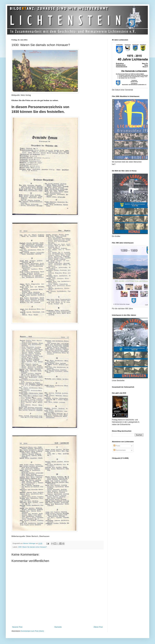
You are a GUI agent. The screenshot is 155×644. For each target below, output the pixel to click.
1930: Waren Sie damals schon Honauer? (32, 547)
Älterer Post (98, 627)
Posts (117, 446)
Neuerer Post (17, 627)
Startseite (58, 627)
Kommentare (120, 450)
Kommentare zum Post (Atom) (32, 631)
